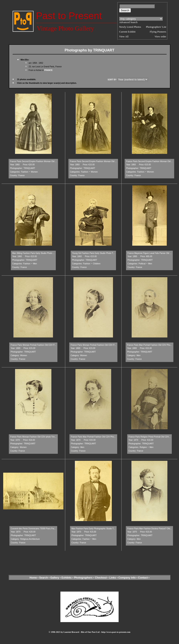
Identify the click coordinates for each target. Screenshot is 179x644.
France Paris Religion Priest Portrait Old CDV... (150, 437)
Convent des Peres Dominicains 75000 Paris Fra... (33, 529)
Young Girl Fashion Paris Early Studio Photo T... (93, 253)
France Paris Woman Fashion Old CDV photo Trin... (33, 437)
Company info (127, 578)
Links (113, 578)
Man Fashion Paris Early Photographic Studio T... (93, 529)
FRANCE (48, 70)
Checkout (101, 578)
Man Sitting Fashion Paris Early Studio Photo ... (33, 253)
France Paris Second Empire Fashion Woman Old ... (33, 161)
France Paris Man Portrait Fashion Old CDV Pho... (149, 345)
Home (33, 578)
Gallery (55, 578)
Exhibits (67, 578)
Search (43, 578)
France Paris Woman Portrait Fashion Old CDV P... (33, 345)
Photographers (83, 578)
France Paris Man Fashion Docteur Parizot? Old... (149, 529)
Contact (143, 578)
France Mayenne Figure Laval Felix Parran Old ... (149, 253)
